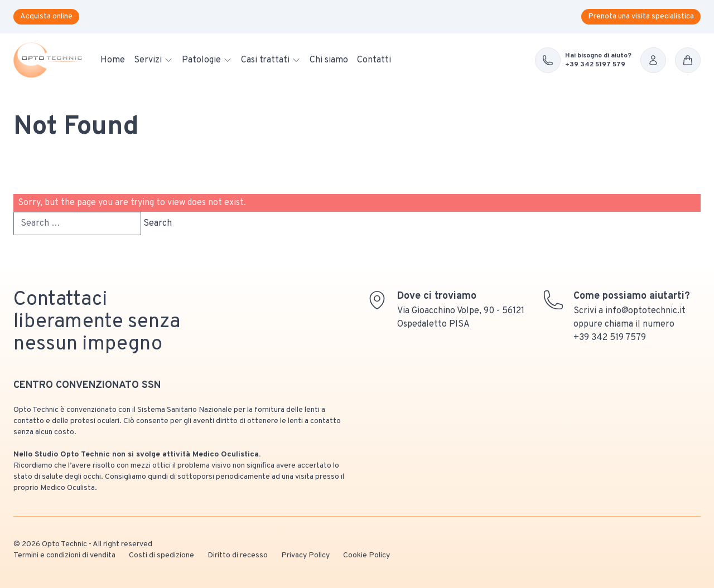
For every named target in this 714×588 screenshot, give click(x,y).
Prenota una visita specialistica (641, 16)
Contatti (374, 60)
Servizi (153, 60)
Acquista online (46, 16)
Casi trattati (271, 60)
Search (158, 223)
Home (113, 60)
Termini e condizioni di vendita (64, 555)
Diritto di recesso (238, 555)
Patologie (207, 60)
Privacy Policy (305, 555)
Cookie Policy (366, 555)
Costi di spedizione (161, 555)
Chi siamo (329, 60)
